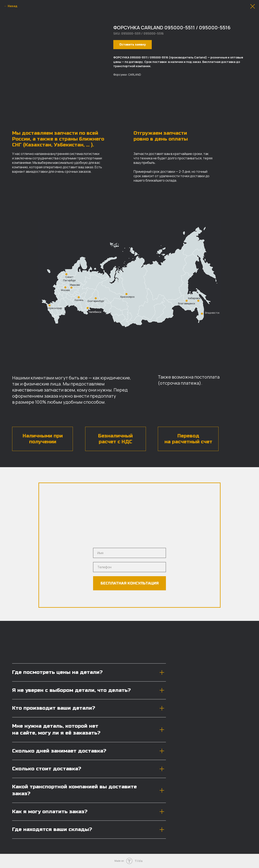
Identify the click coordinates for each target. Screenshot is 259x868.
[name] (129, 553)
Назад (13, 6)
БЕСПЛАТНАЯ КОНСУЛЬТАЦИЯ (130, 583)
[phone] (129, 567)
